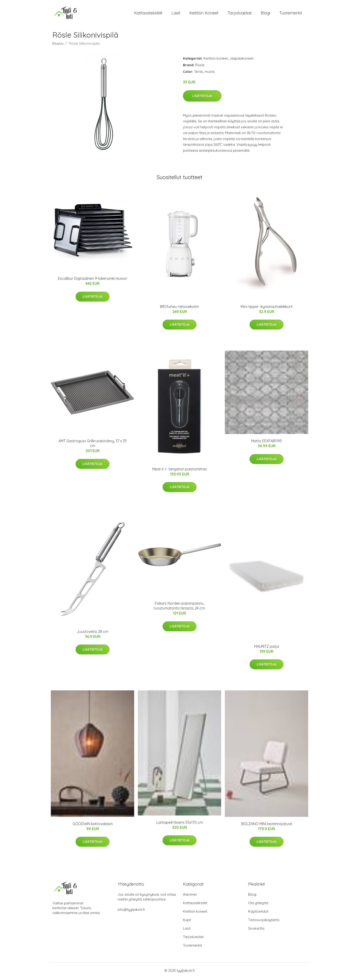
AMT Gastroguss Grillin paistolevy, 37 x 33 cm (92, 445)
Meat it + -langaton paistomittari (180, 470)
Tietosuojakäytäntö (264, 921)
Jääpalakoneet (241, 60)
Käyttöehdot (258, 913)
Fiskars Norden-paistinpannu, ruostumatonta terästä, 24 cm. (179, 607)
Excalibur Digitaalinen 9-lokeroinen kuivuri (92, 280)
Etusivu (58, 45)
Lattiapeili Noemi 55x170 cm (180, 824)
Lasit (176, 14)
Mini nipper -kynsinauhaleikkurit (267, 308)
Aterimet (190, 896)
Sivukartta (256, 930)
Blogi (265, 14)
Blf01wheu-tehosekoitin (179, 308)
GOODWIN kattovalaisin (93, 825)
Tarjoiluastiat (240, 14)
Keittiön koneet (204, 14)
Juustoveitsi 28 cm (92, 633)
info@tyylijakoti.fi (131, 911)
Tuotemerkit (291, 14)
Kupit (187, 921)
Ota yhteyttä (258, 905)
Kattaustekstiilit (148, 14)
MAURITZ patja (267, 648)
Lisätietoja (202, 97)
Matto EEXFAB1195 (267, 442)
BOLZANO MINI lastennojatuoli (267, 825)
